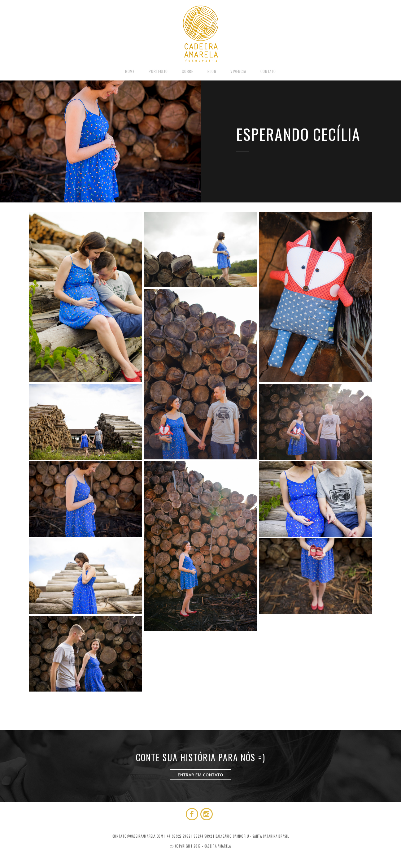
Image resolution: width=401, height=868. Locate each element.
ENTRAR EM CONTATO (201, 775)
